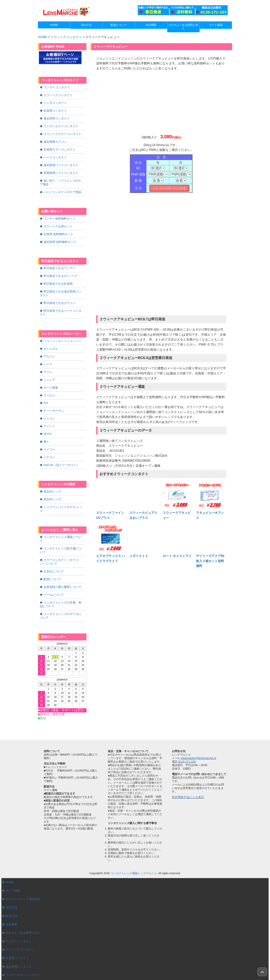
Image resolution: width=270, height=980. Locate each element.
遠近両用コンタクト (56, 117)
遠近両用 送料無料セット (59, 238)
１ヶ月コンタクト (54, 102)
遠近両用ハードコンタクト (60, 163)
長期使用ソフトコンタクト (60, 171)
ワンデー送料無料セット (58, 215)
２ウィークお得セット (57, 223)
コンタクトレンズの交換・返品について (62, 579)
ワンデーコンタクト (56, 87)
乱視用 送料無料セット (57, 231)
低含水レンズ (52, 480)
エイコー (49, 438)
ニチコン (49, 446)
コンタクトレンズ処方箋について (64, 528)
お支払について (53, 547)
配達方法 (11, 890)
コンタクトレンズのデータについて (62, 590)
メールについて (53, 570)
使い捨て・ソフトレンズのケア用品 (62, 180)
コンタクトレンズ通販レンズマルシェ (134, 848)
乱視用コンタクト (54, 110)
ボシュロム (50, 340)
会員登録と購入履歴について (61, 562)
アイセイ (49, 385)
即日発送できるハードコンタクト (64, 306)
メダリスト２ (139, 556)
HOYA (47, 423)
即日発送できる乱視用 (57, 279)
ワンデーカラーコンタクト (60, 125)
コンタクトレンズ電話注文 (22, 873)
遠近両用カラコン (54, 140)
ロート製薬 (50, 377)
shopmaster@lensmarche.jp (198, 732)
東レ (46, 431)
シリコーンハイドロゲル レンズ (63, 495)
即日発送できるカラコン (58, 298)
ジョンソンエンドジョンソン (61, 332)
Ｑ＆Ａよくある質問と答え (22, 906)
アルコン (49, 347)
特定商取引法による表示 (187, 771)
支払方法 (11, 881)
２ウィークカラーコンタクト (61, 133)
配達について (52, 555)
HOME (10, 857)
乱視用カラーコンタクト (58, 148)
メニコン (49, 408)
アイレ (48, 362)
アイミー (49, 415)
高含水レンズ (52, 487)
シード (48, 355)
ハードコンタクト (54, 155)
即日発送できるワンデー (58, 264)
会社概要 (11, 898)
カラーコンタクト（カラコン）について (62, 538)
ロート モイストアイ (177, 556)
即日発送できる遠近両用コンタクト (62, 289)
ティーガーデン (53, 400)
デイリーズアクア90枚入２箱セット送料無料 (210, 561)
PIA (46, 393)
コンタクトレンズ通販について (63, 521)
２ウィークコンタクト (66, 37)
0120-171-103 (187, 736)
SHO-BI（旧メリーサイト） (60, 453)
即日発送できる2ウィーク (59, 272)
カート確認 (12, 865)
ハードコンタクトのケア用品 (61, 189)
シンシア (49, 370)
